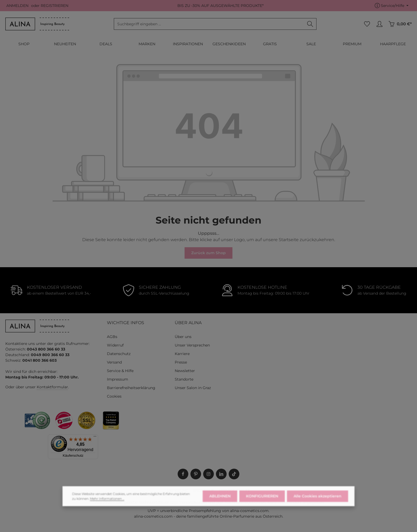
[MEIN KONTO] (379, 24)
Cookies (114, 396)
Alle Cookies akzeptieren (318, 504)
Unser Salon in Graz (193, 388)
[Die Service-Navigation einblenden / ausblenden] (392, 6)
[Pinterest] (196, 474)
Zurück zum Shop (208, 253)
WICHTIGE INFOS (126, 323)
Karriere (182, 354)
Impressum (118, 379)
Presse (181, 362)
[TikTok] (234, 474)
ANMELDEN (17, 6)
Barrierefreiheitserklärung (131, 388)
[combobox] (209, 24)
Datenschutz (119, 354)
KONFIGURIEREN (262, 504)
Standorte (184, 379)
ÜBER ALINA (188, 323)
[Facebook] (183, 474)
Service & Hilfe (120, 371)
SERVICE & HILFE (234, 490)
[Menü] (95, 438)
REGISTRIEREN (55, 6)
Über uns (183, 337)
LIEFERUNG (178, 490)
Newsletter (185, 371)
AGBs (112, 337)
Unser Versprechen (192, 345)
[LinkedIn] (221, 474)
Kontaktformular (52, 387)
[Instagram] (208, 474)
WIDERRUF (204, 490)
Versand (114, 362)
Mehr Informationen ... (107, 507)
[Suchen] (310, 24)
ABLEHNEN (220, 504)
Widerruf (115, 345)
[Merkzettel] (367, 24)
